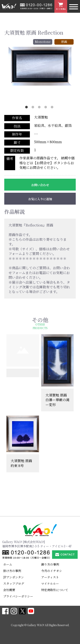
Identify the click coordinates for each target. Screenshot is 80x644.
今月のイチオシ (52, 571)
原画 (64, 42)
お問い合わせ (40, 185)
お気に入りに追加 (40, 199)
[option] (40, 66)
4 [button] (47, 108)
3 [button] (40, 108)
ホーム (8, 564)
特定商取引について (55, 590)
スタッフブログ (14, 583)
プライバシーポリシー (18, 596)
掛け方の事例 (12, 571)
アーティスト (50, 577)
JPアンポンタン (14, 577)
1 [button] (27, 108)
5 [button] (53, 108)
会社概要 (9, 590)
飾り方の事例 (50, 564)
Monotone (43, 42)
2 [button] (34, 108)
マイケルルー (50, 583)
